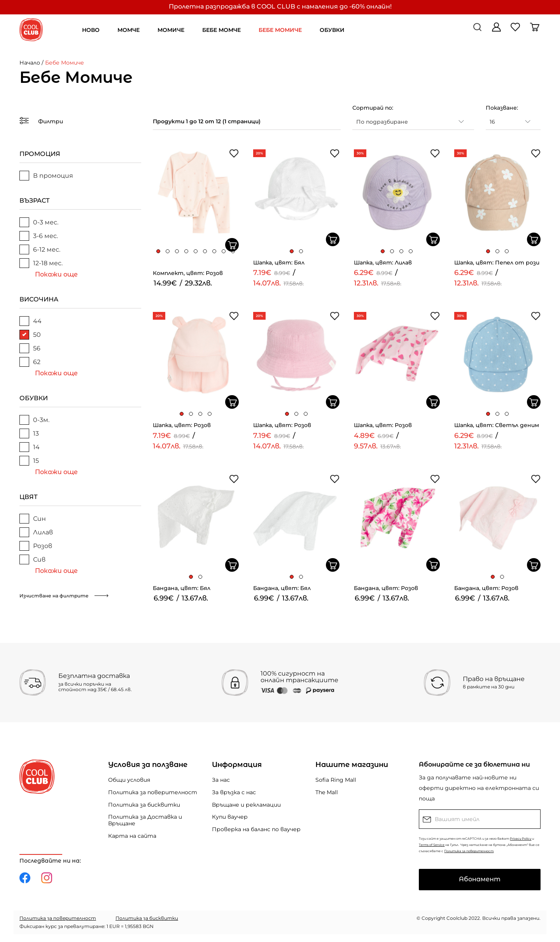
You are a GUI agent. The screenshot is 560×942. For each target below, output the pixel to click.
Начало (30, 63)
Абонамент (480, 879)
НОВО (91, 30)
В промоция (46, 176)
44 (31, 321)
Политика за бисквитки (144, 805)
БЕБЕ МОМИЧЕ (280, 30)
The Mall (327, 792)
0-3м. (34, 420)
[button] (158, 251)
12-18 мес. (41, 263)
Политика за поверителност (153, 792)
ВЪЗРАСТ (35, 200)
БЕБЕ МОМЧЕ (221, 30)
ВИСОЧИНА (39, 299)
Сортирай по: (373, 108)
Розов (36, 546)
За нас (221, 780)
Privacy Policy (521, 839)
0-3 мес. (39, 222)
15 (29, 461)
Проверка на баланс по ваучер (256, 829)
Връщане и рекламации (246, 805)
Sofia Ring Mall (336, 780)
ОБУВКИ (332, 30)
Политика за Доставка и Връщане (145, 820)
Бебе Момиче (65, 63)
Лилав (36, 532)
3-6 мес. (39, 236)
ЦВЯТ (29, 497)
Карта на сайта (132, 836)
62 (30, 362)
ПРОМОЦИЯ (40, 154)
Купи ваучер (230, 817)
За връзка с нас (234, 792)
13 (29, 433)
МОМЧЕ (129, 30)
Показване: (502, 108)
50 (30, 335)
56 (30, 348)
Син (33, 519)
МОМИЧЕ (171, 30)
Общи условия (129, 780)
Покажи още (56, 274)
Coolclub (457, 918)
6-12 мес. (40, 250)
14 (30, 447)
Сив (32, 559)
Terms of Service (432, 845)
